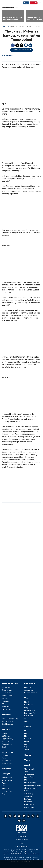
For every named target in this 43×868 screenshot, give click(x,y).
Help (22, 843)
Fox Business (9, 3)
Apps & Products (30, 807)
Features (6, 27)
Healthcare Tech (30, 713)
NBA (26, 733)
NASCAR (28, 739)
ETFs (4, 750)
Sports (27, 727)
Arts (3, 794)
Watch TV (34, 3)
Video (27, 760)
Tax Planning (6, 709)
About (27, 765)
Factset (28, 852)
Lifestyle (6, 774)
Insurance (5, 701)
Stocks (4, 733)
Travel (4, 783)
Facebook (13, 45)
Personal (28, 687)
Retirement (6, 707)
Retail (4, 758)
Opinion (28, 755)
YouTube (19, 816)
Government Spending (10, 719)
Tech (27, 698)
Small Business (7, 724)
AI (25, 719)
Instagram (15, 816)
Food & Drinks (7, 791)
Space (27, 721)
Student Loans (7, 690)
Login (26, 3)
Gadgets (27, 708)
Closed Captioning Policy (21, 846)
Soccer (27, 744)
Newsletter (38, 816)
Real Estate (30, 683)
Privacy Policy (29, 777)
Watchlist (6, 769)
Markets (6, 729)
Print (26, 45)
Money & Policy (7, 721)
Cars (3, 786)
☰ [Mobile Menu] (40, 3)
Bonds (4, 747)
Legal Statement (35, 854)
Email (30, 45)
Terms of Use (29, 774)
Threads (22, 45)
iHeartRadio (24, 821)
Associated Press (8, 55)
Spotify (19, 821)
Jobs (26, 772)
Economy (6, 715)
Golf (26, 747)
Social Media (29, 705)
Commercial (29, 690)
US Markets (6, 736)
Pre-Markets (6, 761)
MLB (26, 736)
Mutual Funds (7, 763)
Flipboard (24, 816)
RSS (33, 816)
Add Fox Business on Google (22, 50)
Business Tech (30, 710)
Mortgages (6, 687)
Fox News (28, 799)
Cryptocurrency (7, 739)
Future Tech (29, 716)
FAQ (26, 780)
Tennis (27, 750)
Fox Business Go (30, 805)
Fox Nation (28, 802)
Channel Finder (30, 769)
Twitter (17, 45)
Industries (5, 755)
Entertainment (7, 778)
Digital (27, 702)
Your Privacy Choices (21, 840)
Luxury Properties (31, 693)
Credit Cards (6, 693)
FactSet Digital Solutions (21, 854)
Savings (5, 698)
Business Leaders (8, 752)
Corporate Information (32, 785)
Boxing (27, 741)
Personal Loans (7, 696)
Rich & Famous (7, 780)
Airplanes (5, 789)
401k (4, 704)
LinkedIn (28, 816)
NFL (26, 731)
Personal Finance (10, 683)
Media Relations (30, 783)
